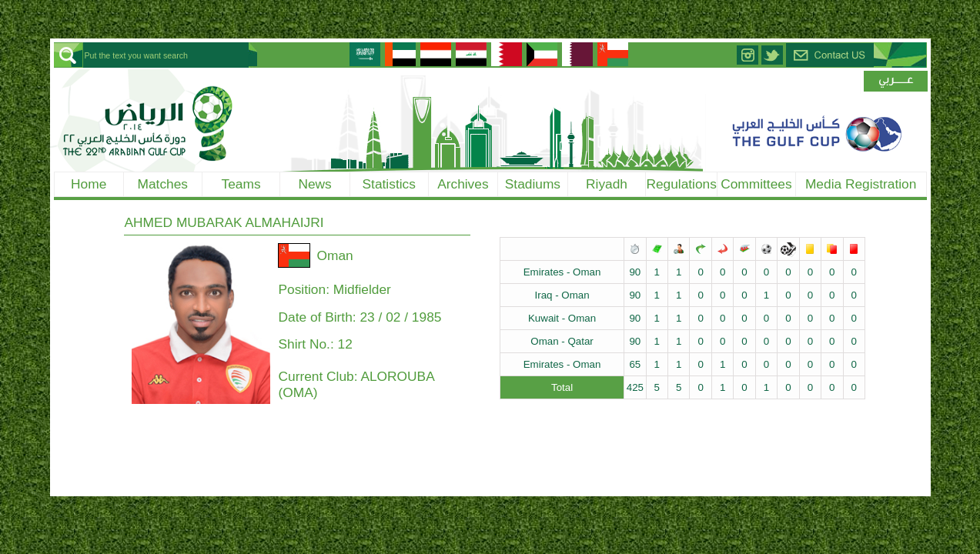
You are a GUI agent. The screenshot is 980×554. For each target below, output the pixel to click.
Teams (241, 184)
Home (89, 184)
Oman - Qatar (562, 341)
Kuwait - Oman (562, 318)
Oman (334, 255)
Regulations (681, 184)
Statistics (389, 184)
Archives (463, 184)
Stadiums (533, 184)
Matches (163, 184)
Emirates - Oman (562, 272)
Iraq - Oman (562, 295)
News (314, 184)
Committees (756, 184)
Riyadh (607, 184)
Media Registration (861, 184)
